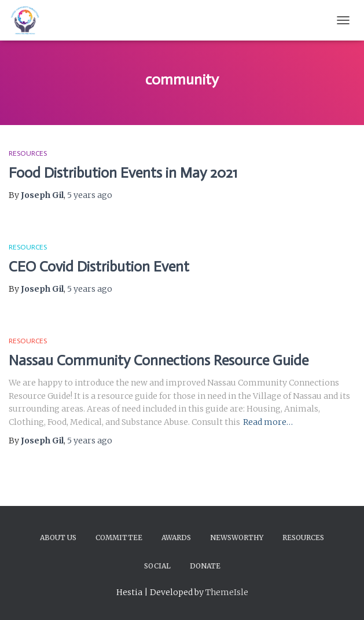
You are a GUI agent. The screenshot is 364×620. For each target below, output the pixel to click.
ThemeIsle (227, 592)
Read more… (268, 422)
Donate (205, 566)
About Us (58, 538)
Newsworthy (237, 538)
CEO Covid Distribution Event (99, 267)
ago (90, 195)
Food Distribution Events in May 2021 (123, 173)
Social (157, 566)
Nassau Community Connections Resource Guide (159, 360)
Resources (28, 153)
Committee (119, 538)
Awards (176, 538)
